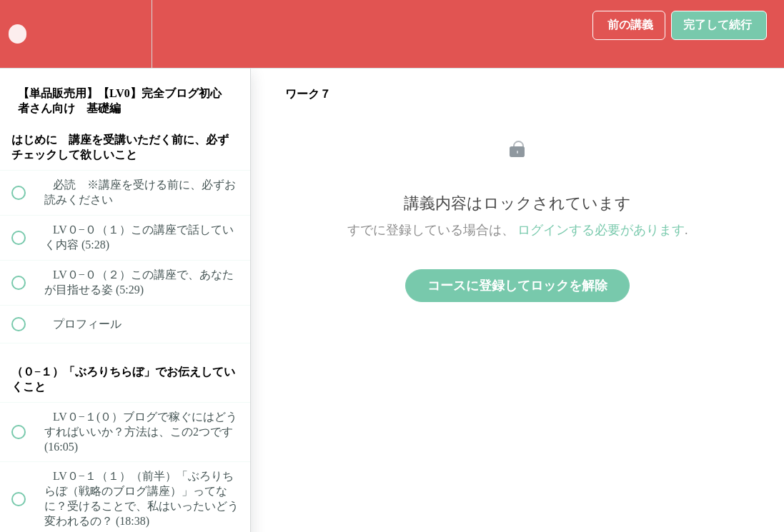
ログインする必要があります (601, 230)
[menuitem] (125, 34)
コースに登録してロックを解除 (517, 286)
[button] (26, 34)
